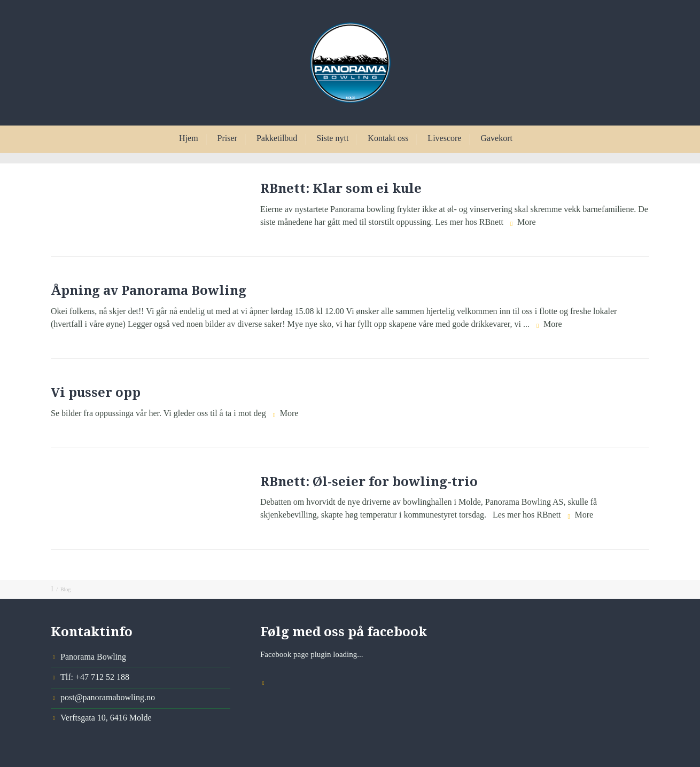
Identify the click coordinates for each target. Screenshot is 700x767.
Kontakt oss (388, 138)
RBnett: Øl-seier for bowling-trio (369, 482)
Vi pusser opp (96, 393)
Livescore (444, 138)
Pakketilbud (277, 138)
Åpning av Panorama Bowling (149, 291)
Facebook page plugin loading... (312, 654)
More (527, 222)
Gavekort (496, 138)
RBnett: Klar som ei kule (341, 189)
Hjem (189, 138)
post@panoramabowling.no (108, 697)
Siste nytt (332, 138)
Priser (227, 138)
